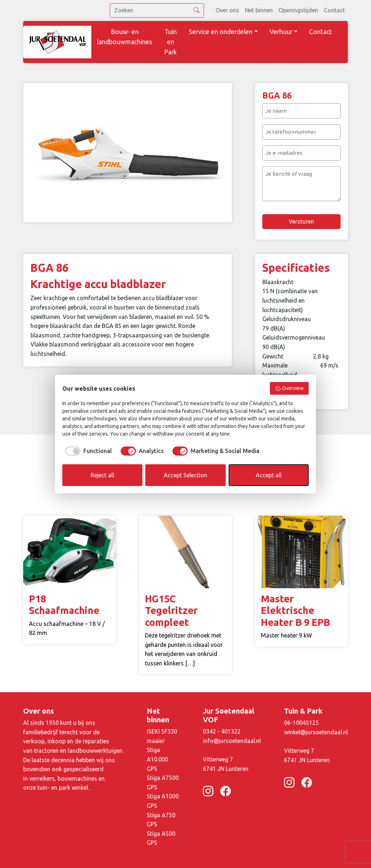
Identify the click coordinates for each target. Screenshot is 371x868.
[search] (157, 11)
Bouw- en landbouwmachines (125, 37)
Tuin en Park (170, 42)
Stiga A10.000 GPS (157, 759)
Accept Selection (185, 475)
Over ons (227, 10)
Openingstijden (298, 10)
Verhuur (281, 32)
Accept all (269, 475)
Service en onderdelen (221, 32)
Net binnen (259, 10)
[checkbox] (87, 451)
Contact (334, 10)
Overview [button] (289, 389)
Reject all (102, 475)
